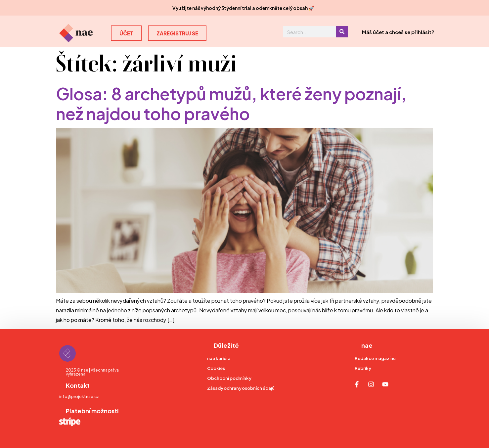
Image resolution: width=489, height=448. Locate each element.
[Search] (342, 32)
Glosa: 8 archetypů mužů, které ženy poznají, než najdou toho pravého (231, 102)
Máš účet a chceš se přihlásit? (398, 32)
